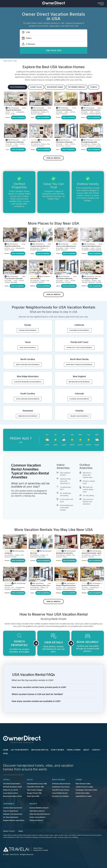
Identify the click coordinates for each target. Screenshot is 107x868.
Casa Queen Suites (11, 793)
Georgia (8, 146)
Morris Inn (34, 553)
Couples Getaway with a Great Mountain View (39, 111)
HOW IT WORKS (58, 750)
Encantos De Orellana (60, 796)
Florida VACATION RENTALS (28, 330)
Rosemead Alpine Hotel (12, 796)
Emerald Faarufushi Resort (40, 814)
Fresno (8, 114)
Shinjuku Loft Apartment (13, 814)
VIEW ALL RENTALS (53, 158)
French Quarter (17, 589)
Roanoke (33, 114)
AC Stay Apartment (11, 817)
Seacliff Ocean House (61, 790)
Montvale (40, 114)
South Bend (34, 557)
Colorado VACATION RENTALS (79, 399)
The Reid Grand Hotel (12, 784)
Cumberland (34, 146)
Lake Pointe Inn (36, 142)
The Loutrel (8, 585)
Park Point (64, 114)
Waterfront (90, 589)
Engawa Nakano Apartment (14, 820)
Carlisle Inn (8, 553)
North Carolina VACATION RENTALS (28, 365)
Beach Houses (59, 780)
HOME (6, 750)
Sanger (13, 114)
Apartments (9, 804)
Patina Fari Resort (36, 820)
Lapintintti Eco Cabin (84, 796)
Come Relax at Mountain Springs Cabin (64, 143)
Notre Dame (42, 557)
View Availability (18, 117)
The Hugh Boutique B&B (89, 142)
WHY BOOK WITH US (40, 750)
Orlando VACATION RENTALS (79, 416)
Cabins (79, 780)
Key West (84, 557)
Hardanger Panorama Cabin (86, 790)
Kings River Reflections (13, 110)
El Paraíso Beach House (61, 784)
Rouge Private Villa (34, 793)
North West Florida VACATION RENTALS (79, 365)
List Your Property (20, 750)
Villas (30, 780)
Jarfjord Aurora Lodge (84, 787)
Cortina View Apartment (13, 808)
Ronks (65, 557)
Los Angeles (85, 114)
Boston (84, 589)
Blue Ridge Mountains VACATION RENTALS (28, 382)
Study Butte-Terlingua (69, 589)
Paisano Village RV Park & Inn (66, 585)
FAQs (5, 754)
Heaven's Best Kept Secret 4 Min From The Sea (91, 111)
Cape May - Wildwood (88, 146)
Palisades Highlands (95, 114)
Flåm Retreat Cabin (83, 784)
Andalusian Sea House (61, 787)
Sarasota (7, 557)
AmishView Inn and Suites (64, 553)
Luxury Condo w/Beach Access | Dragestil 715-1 (64, 111)
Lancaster (59, 557)
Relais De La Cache (11, 790)
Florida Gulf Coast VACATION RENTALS (79, 348)
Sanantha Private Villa (35, 787)
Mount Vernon (60, 146)
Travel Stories (74, 750)
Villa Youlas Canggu (35, 790)
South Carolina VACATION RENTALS (28, 399)
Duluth (58, 114)
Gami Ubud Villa (33, 796)
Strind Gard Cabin (82, 793)
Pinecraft (14, 557)
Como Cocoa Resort (37, 817)
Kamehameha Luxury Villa (37, 784)
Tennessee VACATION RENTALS (28, 416)
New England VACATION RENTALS (79, 382)
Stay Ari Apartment (11, 811)
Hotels (6, 780)
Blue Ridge (15, 146)
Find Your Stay (54, 50)
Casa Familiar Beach (60, 793)
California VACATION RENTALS (79, 330)
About (86, 750)
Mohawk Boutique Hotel (12, 787)
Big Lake (68, 146)
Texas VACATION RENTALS (28, 348)
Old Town (91, 557)
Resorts (33, 804)
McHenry (42, 146)
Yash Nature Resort (37, 811)
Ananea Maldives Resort (39, 808)
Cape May (98, 146)
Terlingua (59, 589)
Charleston (8, 589)
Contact (96, 750)
